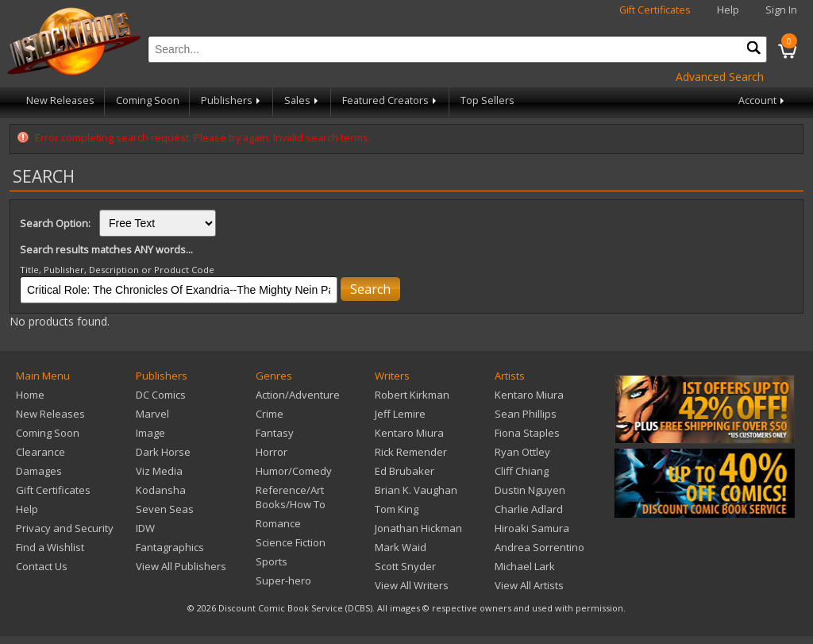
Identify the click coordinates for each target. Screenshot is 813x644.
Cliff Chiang (522, 471)
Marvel (152, 414)
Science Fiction (291, 542)
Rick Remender (411, 452)
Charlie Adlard (529, 509)
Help (728, 10)
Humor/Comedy (294, 471)
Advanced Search (720, 77)
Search (370, 289)
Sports (272, 561)
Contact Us (42, 566)
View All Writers (412, 585)
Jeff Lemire (400, 414)
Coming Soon (148, 100)
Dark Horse (163, 452)
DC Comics (161, 395)
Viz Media (159, 471)
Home (30, 395)
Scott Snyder (405, 566)
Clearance (40, 452)
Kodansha (161, 490)
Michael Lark (525, 566)
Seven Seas (165, 509)
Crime (270, 414)
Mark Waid (401, 547)
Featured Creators (391, 100)
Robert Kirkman (412, 395)
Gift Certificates (655, 10)
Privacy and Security (65, 528)
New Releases (60, 100)
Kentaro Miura (409, 433)
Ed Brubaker (405, 471)
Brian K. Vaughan (416, 490)
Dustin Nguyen (530, 490)
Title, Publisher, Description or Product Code (117, 270)
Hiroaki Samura (532, 528)
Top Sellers (487, 100)
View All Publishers (181, 566)
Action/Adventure (298, 395)
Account (763, 100)
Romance (278, 523)
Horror (272, 452)
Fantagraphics (170, 547)
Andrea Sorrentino (539, 547)
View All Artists (529, 585)
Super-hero (283, 580)
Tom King (397, 509)
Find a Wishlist (50, 547)
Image (150, 433)
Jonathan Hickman (418, 528)
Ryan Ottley (522, 452)
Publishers (232, 100)
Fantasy (275, 433)
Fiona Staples (527, 433)
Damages (39, 471)
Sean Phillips (526, 414)
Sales (302, 100)
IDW (145, 528)
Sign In (781, 10)
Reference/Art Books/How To (291, 497)
